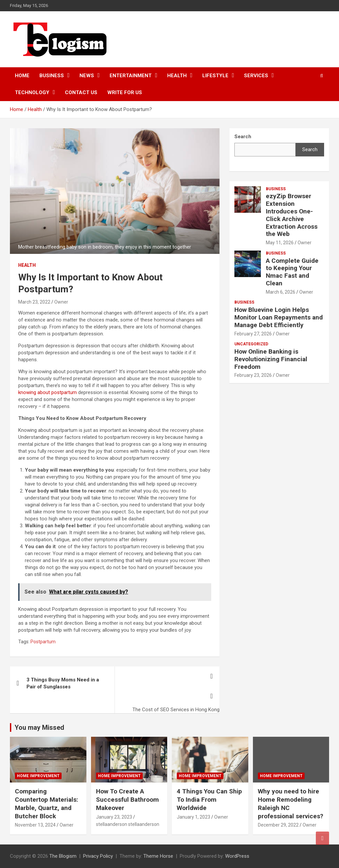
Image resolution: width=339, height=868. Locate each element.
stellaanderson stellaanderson (128, 824)
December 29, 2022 (278, 825)
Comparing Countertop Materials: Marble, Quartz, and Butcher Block (47, 804)
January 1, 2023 (194, 817)
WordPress (237, 856)
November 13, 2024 (35, 825)
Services (256, 76)
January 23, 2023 (114, 817)
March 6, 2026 (281, 292)
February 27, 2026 (253, 334)
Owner (61, 302)
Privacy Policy (98, 856)
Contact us (81, 92)
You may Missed (39, 727)
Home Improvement (38, 776)
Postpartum (43, 642)
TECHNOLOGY (32, 92)
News (87, 76)
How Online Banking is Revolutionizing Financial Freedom (271, 359)
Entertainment (131, 76)
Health (177, 76)
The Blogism (63, 856)
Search (310, 149)
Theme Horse (158, 856)
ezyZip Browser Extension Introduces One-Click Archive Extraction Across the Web (292, 215)
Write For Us (125, 92)
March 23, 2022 (34, 302)
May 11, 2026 (280, 243)
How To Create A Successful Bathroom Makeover (127, 799)
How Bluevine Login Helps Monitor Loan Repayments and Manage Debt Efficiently (279, 317)
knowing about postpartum (48, 392)
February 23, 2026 (253, 375)
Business (52, 76)
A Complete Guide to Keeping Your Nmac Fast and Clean (292, 272)
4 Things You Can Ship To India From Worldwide (209, 799)
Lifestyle (215, 76)
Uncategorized (251, 344)
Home (22, 76)
